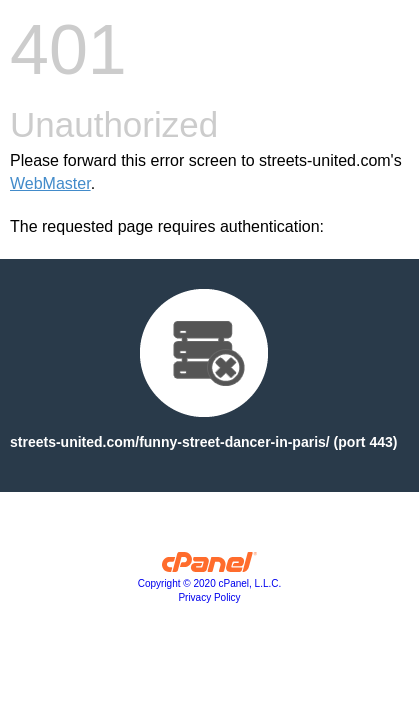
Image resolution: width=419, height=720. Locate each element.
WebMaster (50, 183)
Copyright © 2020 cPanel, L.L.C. (210, 583)
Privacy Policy (209, 597)
